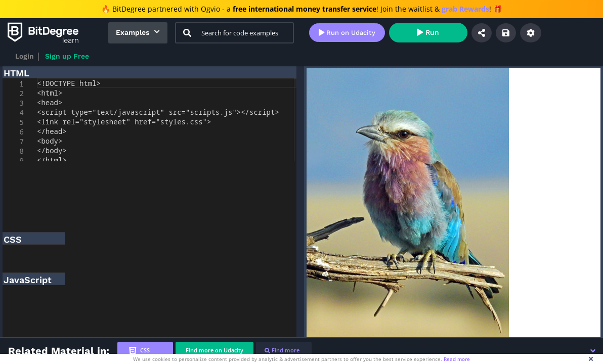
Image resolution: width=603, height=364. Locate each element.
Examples (133, 32)
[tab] (145, 351)
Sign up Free (67, 56)
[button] (593, 351)
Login (25, 56)
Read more (457, 359)
